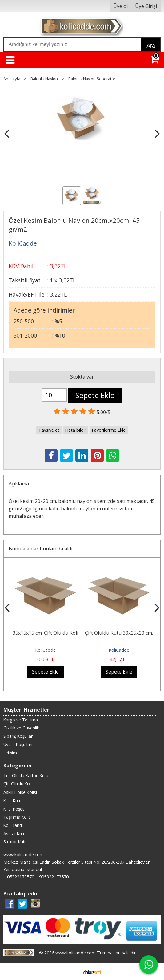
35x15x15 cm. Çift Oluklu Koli (45, 633)
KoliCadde (45, 650)
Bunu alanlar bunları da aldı (40, 549)
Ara (151, 46)
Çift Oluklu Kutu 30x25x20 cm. (119, 633)
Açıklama (19, 484)
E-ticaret (72, 971)
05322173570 (21, 877)
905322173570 (54, 877)
